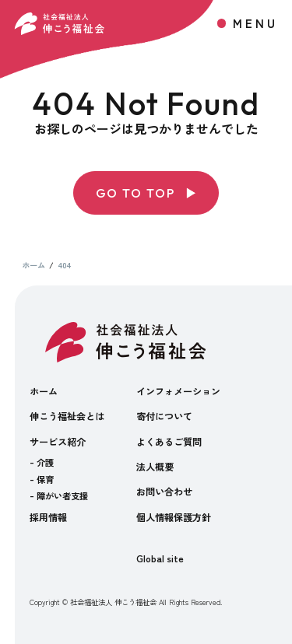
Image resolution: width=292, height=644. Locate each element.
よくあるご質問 (169, 442)
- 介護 (42, 462)
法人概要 (155, 467)
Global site (160, 558)
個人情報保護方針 (174, 517)
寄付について (164, 416)
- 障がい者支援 (59, 495)
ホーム (44, 391)
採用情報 (48, 517)
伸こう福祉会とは (67, 416)
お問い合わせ (164, 492)
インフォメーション (178, 391)
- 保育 (42, 479)
